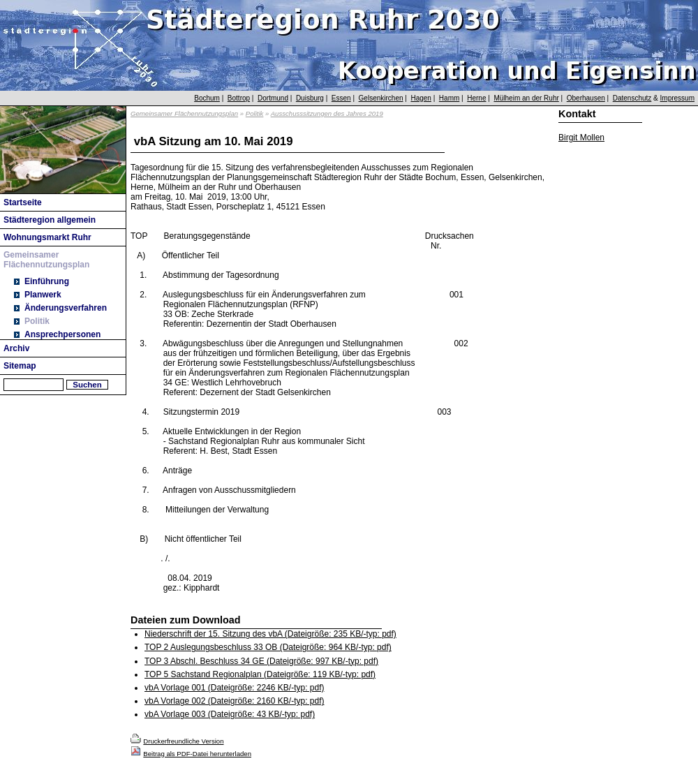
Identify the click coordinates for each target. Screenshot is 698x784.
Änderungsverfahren (66, 308)
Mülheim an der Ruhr (526, 98)
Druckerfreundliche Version (183, 741)
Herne (476, 98)
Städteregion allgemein (50, 220)
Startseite (23, 202)
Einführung (47, 281)
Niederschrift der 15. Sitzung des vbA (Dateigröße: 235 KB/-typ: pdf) (270, 634)
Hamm (449, 98)
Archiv (16, 348)
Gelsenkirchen (381, 98)
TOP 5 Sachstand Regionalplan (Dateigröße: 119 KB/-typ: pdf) (260, 674)
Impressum (677, 98)
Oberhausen (586, 98)
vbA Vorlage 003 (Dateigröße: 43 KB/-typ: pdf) (230, 714)
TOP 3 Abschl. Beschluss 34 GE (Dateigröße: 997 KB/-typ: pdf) (261, 661)
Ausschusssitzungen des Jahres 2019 (327, 113)
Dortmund (273, 98)
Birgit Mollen (581, 138)
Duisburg (310, 98)
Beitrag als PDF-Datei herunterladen (197, 754)
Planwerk (43, 295)
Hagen (421, 98)
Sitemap (20, 366)
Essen (341, 98)
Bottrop (239, 98)
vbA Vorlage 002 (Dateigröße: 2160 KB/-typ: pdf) (234, 701)
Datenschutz (632, 98)
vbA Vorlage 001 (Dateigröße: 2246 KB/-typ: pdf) (234, 688)
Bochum (207, 98)
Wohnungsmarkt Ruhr (47, 237)
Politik (37, 321)
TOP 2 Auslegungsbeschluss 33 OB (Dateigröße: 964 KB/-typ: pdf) (268, 647)
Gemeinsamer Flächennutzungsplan (46, 260)
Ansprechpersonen (62, 334)
